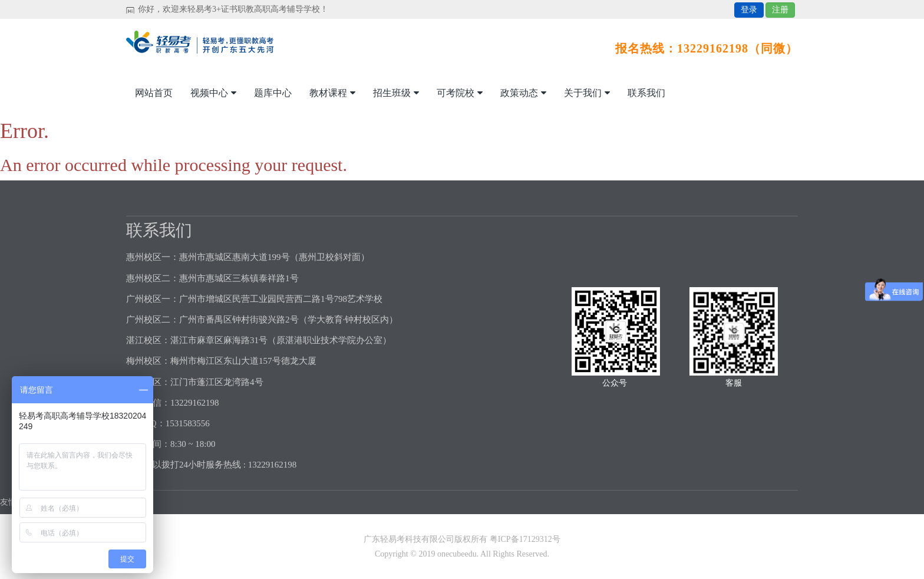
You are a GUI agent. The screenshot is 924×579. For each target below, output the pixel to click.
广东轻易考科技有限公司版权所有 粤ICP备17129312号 (462, 539)
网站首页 (154, 93)
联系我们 (646, 93)
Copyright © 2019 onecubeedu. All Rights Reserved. (462, 554)
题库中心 (273, 93)
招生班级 (396, 93)
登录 (749, 10)
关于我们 (587, 93)
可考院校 (460, 93)
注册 (780, 10)
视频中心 (213, 93)
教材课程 (332, 93)
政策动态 (523, 93)
